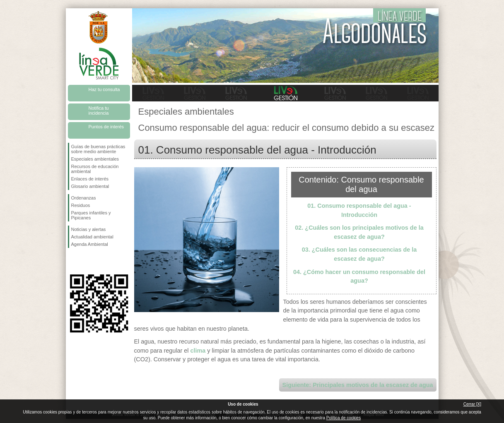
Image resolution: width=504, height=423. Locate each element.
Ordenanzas (84, 198)
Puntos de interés (106, 127)
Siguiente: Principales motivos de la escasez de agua (358, 385)
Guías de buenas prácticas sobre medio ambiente (98, 149)
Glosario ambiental (90, 186)
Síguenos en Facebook (73, 261)
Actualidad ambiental (92, 237)
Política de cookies (344, 418)
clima (198, 351)
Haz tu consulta (104, 89)
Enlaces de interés (90, 179)
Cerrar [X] (472, 404)
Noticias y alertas (89, 229)
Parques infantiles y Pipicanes (91, 215)
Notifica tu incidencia (99, 111)
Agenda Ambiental (90, 244)
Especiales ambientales (95, 159)
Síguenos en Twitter (87, 261)
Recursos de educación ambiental (95, 169)
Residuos (81, 205)
